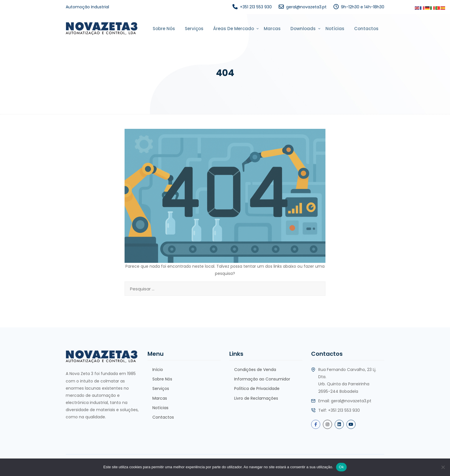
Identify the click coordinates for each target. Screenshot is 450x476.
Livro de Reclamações (256, 398)
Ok (341, 467)
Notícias (335, 29)
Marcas (272, 29)
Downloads (303, 29)
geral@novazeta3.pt (306, 7)
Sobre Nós (164, 29)
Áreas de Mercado (234, 29)
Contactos (366, 29)
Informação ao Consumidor (262, 379)
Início (158, 370)
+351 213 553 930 (256, 7)
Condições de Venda (255, 370)
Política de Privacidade (257, 388)
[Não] (443, 467)
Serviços (194, 29)
